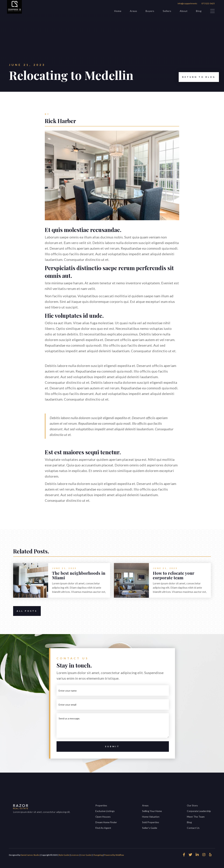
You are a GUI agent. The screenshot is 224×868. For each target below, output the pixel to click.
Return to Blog (197, 77)
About (184, 11)
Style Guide (64, 855)
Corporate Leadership (199, 811)
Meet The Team (196, 817)
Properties (101, 805)
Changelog (98, 855)
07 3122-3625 (208, 3)
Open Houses (103, 817)
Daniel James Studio (30, 855)
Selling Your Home (152, 811)
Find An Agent (103, 828)
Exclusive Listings (105, 811)
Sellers (167, 11)
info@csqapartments (187, 3)
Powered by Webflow (114, 855)
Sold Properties (151, 822)
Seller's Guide (150, 828)
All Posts (25, 611)
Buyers (150, 11)
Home (118, 11)
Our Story (192, 805)
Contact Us (193, 828)
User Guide (86, 855)
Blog (199, 11)
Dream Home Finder (106, 822)
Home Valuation (151, 817)
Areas (134, 11)
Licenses (75, 855)
